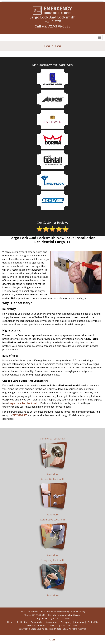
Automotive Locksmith (52, 520)
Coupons (80, 622)
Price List (54, 626)
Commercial (37, 622)
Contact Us (93, 622)
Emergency (66, 622)
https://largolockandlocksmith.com (64, 615)
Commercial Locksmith (53, 439)
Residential (22, 622)
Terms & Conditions (37, 626)
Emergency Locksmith (52, 560)
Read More (52, 474)
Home (47, 46)
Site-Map (66, 626)
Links (75, 626)
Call (52, 640)
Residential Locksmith (53, 479)
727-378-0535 (59, 26)
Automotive (52, 622)
